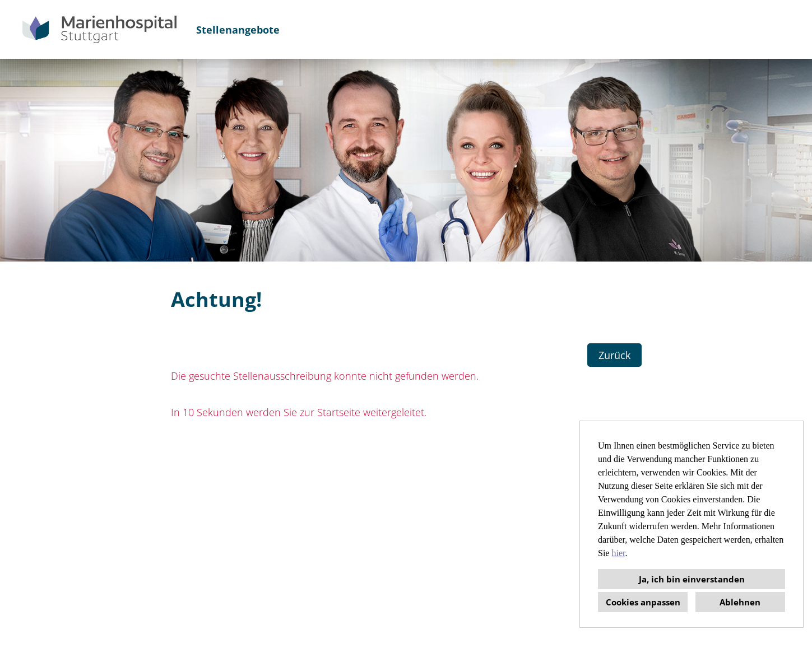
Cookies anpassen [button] (643, 602)
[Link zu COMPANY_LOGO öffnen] (99, 29)
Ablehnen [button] (740, 602)
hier (618, 553)
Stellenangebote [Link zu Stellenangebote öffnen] (238, 30)
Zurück (614, 355)
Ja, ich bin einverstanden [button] (692, 579)
